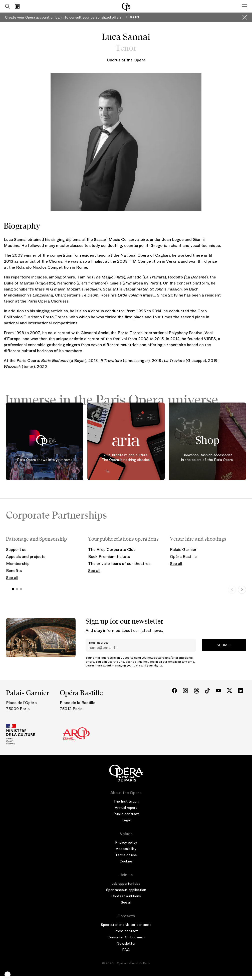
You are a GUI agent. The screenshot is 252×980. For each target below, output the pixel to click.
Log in (133, 17)
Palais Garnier (183, 550)
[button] (8, 974)
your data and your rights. (145, 665)
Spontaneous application (126, 890)
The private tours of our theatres (119, 564)
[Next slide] (242, 590)
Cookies (126, 861)
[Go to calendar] (19, 6)
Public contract (126, 814)
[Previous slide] (232, 590)
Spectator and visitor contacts (126, 925)
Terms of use (126, 855)
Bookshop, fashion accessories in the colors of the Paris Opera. (207, 457)
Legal (126, 820)
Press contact (126, 931)
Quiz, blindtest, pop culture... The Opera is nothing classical (126, 457)
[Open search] (6, 6)
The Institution (126, 801)
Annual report (126, 808)
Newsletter (126, 943)
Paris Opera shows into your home (45, 460)
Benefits (14, 571)
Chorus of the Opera (126, 60)
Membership (18, 564)
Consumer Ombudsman (126, 937)
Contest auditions (126, 896)
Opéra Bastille (183, 557)
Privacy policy (126, 842)
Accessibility (126, 849)
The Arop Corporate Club (112, 550)
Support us (16, 550)
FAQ (126, 950)
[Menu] (244, 6)
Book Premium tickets (109, 557)
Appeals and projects (26, 557)
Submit (224, 645)
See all (12, 578)
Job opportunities (126, 884)
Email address (98, 643)
